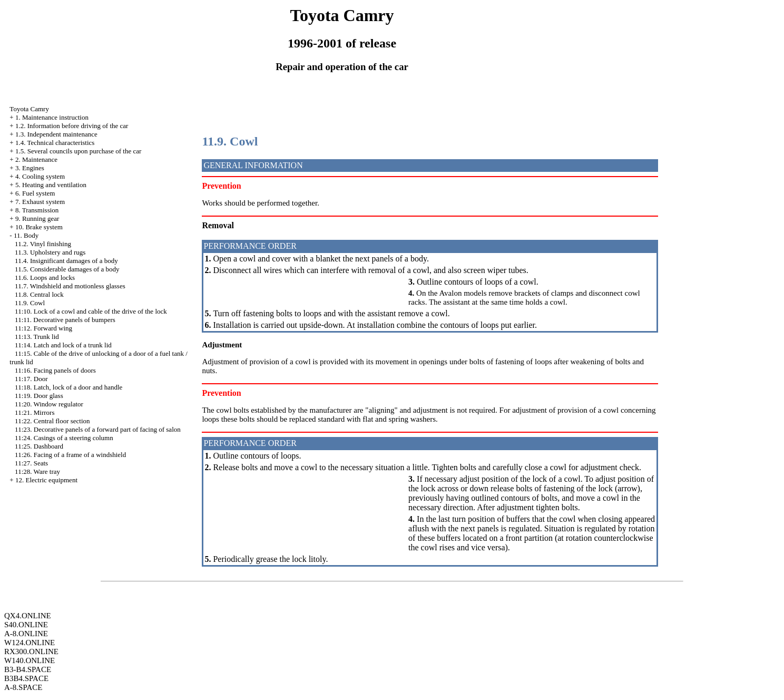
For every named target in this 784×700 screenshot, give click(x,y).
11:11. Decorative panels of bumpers (65, 320)
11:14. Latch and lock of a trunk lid (63, 345)
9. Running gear (37, 218)
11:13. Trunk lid (37, 337)
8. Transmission (37, 210)
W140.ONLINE (30, 660)
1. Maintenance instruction (52, 117)
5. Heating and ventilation (51, 185)
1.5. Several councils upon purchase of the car (78, 151)
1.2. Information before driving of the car (72, 126)
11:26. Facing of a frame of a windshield (70, 455)
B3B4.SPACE (26, 678)
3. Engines (30, 168)
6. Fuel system (35, 193)
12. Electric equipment (46, 480)
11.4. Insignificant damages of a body (66, 261)
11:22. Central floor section (52, 421)
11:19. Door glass (39, 396)
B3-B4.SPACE (28, 669)
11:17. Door (31, 379)
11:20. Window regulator (49, 404)
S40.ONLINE (26, 625)
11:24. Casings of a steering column (64, 438)
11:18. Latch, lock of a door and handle (68, 387)
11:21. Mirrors (35, 412)
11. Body (26, 235)
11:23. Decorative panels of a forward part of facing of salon (98, 429)
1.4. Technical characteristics (55, 143)
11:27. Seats (31, 463)
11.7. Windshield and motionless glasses (70, 286)
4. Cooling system (40, 176)
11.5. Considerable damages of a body (67, 269)
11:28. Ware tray (37, 471)
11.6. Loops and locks (45, 278)
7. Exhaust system (40, 202)
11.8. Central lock (39, 294)
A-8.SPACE (23, 687)
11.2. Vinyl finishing (43, 244)
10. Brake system (39, 227)
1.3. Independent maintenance (56, 134)
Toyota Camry (29, 109)
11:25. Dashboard (39, 446)
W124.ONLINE (30, 643)
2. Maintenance (36, 159)
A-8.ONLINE (26, 634)
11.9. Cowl (30, 303)
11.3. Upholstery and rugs (50, 252)
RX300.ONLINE (31, 652)
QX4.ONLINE (28, 616)
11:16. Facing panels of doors (55, 370)
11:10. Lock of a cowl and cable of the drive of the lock (91, 311)
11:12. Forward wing (43, 328)
